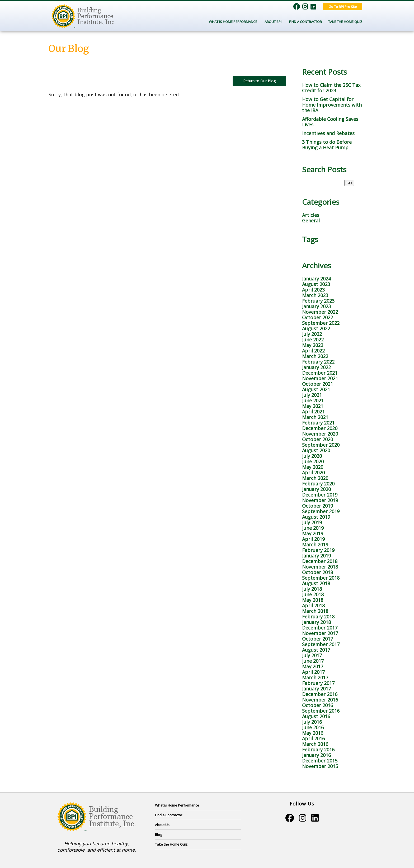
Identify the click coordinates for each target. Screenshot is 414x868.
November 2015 (320, 766)
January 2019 (316, 556)
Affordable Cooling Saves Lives (330, 122)
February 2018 (318, 617)
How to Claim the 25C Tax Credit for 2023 (331, 88)
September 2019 (321, 511)
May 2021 (313, 406)
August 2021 (316, 389)
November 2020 (320, 434)
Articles (311, 215)
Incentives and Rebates (328, 133)
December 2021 (320, 373)
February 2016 (318, 750)
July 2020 (312, 456)
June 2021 (313, 400)
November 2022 (320, 312)
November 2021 (320, 378)
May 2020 (313, 467)
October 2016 (317, 705)
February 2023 (318, 301)
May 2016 (313, 733)
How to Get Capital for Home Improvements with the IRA (332, 105)
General (311, 221)
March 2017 (315, 678)
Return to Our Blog (259, 81)
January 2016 (316, 755)
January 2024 (316, 279)
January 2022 (316, 367)
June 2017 (313, 661)
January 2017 (316, 689)
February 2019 (318, 550)
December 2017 (320, 628)
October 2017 (317, 639)
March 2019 (315, 545)
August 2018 (316, 583)
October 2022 (317, 317)
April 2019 (313, 539)
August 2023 (316, 284)
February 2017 (318, 683)
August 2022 (316, 328)
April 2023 (313, 290)
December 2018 (320, 561)
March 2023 (315, 295)
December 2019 (320, 495)
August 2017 (316, 650)
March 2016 (315, 744)
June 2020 (313, 461)
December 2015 (320, 761)
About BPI (274, 22)
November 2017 (320, 633)
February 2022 (318, 362)
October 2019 (317, 506)
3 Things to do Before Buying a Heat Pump (327, 145)
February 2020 (318, 484)
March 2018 (315, 611)
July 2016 (312, 722)
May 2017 (313, 666)
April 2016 (313, 738)
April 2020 (313, 473)
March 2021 (315, 417)
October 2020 (317, 439)
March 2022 (315, 356)
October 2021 (317, 384)
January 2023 (316, 306)
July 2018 (312, 589)
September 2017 (321, 644)
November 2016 (320, 700)
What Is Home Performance (234, 22)
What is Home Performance (177, 805)
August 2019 (316, 517)
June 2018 (313, 594)
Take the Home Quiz (345, 22)
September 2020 (321, 445)
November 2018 (320, 567)
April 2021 (313, 412)
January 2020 (316, 489)
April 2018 (313, 605)
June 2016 (313, 727)
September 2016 (321, 711)
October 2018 (317, 572)
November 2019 (320, 500)
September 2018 (321, 578)
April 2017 (313, 672)
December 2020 (320, 428)
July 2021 (312, 395)
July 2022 (312, 334)
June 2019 (313, 528)
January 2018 (316, 622)
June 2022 (313, 340)
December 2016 (320, 694)
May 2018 (313, 600)
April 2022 (313, 351)
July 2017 (312, 655)
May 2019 (313, 533)
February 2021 (318, 423)
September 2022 (321, 323)
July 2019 (312, 522)
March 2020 (315, 478)
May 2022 (313, 345)
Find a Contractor (305, 22)
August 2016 (316, 716)
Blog (158, 834)
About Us (162, 825)
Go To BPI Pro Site (343, 7)
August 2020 (316, 450)
